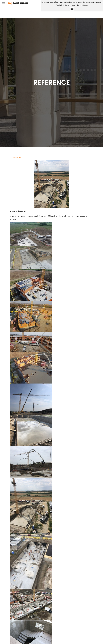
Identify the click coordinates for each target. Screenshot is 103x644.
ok (72, 9)
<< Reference (16, 157)
